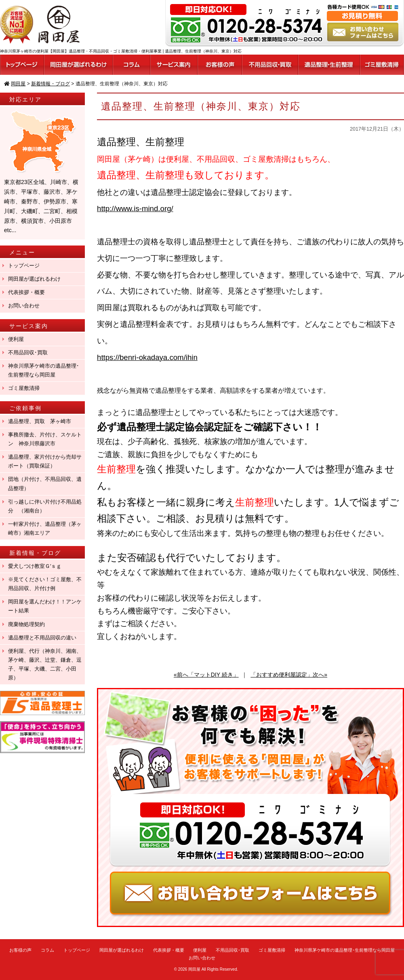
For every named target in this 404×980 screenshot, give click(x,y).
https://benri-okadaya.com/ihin (147, 357)
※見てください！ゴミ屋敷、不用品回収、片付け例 (45, 584)
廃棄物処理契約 (29, 624)
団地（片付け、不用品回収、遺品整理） (45, 484)
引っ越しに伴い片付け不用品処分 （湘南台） (45, 506)
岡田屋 (194, 969)
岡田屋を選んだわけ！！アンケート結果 (45, 606)
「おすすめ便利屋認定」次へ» (289, 675)
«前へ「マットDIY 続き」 (206, 675)
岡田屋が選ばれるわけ (34, 279)
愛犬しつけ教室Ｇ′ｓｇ (37, 566)
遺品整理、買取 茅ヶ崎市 (40, 421)
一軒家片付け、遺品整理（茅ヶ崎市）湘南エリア (45, 528)
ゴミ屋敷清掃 (24, 388)
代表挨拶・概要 (26, 292)
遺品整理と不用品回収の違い (42, 638)
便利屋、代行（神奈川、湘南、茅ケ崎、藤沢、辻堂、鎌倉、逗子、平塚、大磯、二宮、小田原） (45, 664)
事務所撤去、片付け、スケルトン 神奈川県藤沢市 (45, 439)
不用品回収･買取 (28, 352)
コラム (47, 950)
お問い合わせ (24, 306)
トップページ (24, 266)
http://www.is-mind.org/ (135, 208)
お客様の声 (20, 950)
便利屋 (16, 339)
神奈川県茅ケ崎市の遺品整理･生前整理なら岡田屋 (44, 370)
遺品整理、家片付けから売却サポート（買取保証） (45, 461)
